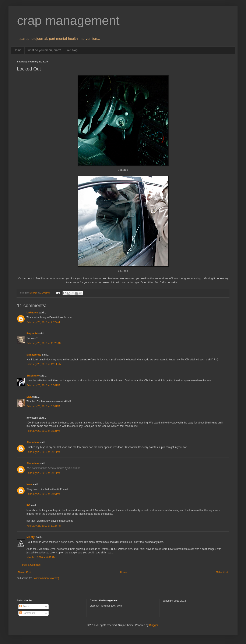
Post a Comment (32, 565)
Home (17, 50)
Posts (24, 607)
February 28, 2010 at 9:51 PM (43, 452)
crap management (68, 20)
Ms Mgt (31, 537)
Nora (29, 484)
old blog (72, 50)
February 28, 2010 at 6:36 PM (43, 406)
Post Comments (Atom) (46, 578)
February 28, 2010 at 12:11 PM (44, 364)
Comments (27, 613)
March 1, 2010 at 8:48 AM (41, 557)
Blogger (153, 625)
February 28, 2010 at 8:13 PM (43, 431)
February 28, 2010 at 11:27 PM (44, 526)
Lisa (29, 397)
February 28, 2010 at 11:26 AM (44, 343)
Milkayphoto (34, 355)
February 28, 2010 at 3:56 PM (43, 385)
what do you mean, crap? (44, 50)
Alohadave (33, 442)
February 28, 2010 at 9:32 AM (43, 322)
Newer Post (25, 572)
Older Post (222, 572)
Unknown (32, 313)
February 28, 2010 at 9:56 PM (43, 494)
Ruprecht (32, 334)
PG (28, 505)
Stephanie (33, 376)
